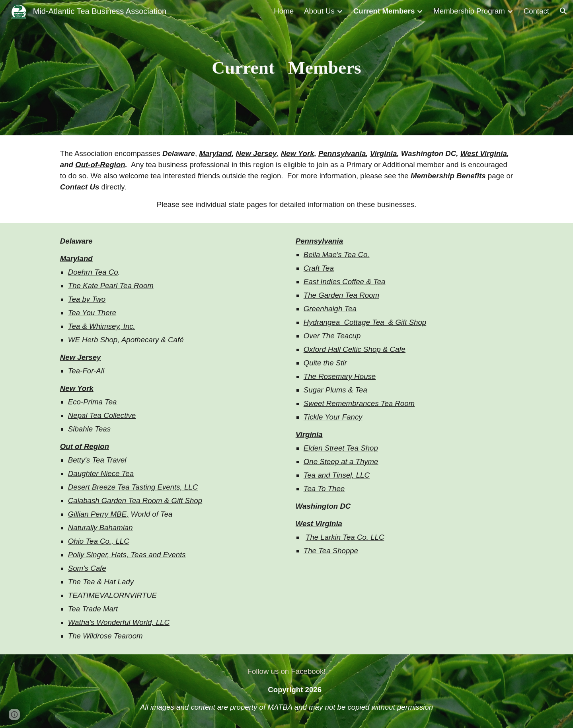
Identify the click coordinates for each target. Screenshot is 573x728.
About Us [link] (319, 11)
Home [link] (284, 11)
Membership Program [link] (469, 11)
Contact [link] (536, 11)
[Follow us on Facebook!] (286, 671)
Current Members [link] (384, 11)
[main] (286, 68)
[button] (563, 11)
